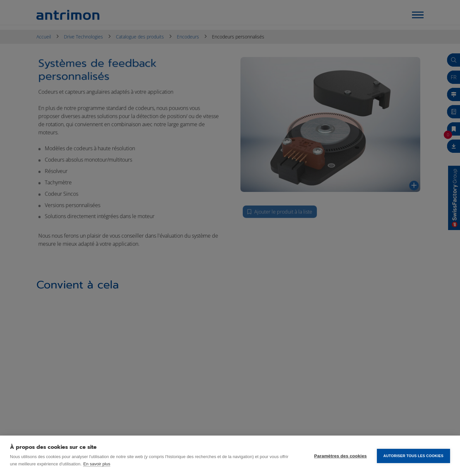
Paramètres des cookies (341, 456)
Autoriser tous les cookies (413, 456)
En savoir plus (97, 464)
